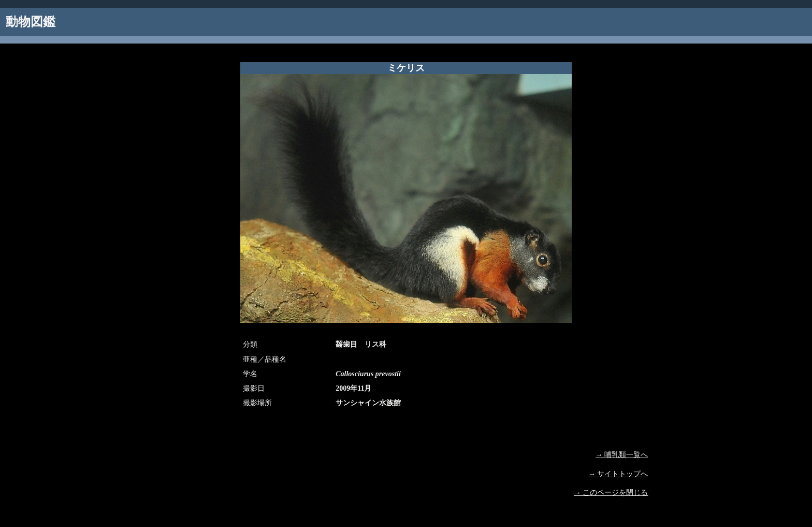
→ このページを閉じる (611, 493)
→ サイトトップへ (618, 474)
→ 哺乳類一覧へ (622, 455)
